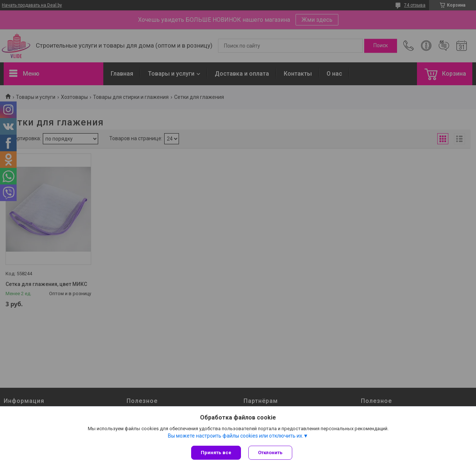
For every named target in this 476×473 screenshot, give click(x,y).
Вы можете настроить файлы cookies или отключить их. (236, 436)
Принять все (216, 453)
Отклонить (270, 453)
